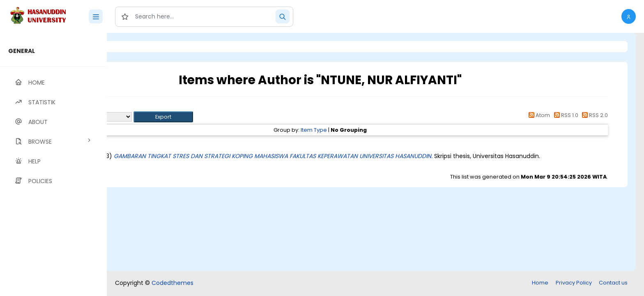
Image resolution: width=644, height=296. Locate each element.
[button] (629, 16)
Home (540, 283)
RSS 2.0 (594, 115)
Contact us (613, 283)
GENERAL (22, 51)
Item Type (365, 130)
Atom (538, 115)
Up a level (151, 107)
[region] (53, 164)
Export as (147, 117)
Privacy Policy (574, 283)
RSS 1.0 (565, 115)
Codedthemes (172, 283)
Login (142, 47)
